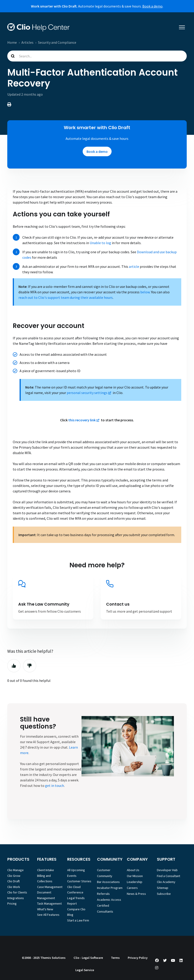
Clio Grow (14, 876)
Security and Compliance (57, 42)
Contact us (118, 604)
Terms (115, 958)
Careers (132, 888)
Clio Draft (14, 881)
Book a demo (152, 6)
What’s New (45, 909)
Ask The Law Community (44, 604)
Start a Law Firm (78, 920)
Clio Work (14, 887)
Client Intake (46, 870)
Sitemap (163, 888)
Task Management (49, 903)
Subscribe (164, 894)
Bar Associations (108, 882)
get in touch (55, 786)
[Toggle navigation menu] (182, 27)
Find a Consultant (168, 876)
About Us (133, 870)
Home (12, 42)
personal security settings (87, 393)
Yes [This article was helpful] (14, 666)
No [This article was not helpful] (30, 666)
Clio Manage (15, 870)
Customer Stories (79, 881)
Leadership (135, 882)
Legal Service (85, 970)
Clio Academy (166, 882)
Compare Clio (76, 909)
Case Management (50, 887)
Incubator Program (110, 888)
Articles (27, 42)
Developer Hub (167, 870)
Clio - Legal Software (88, 958)
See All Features (48, 915)
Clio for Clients (17, 892)
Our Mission (135, 876)
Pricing (12, 903)
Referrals (103, 894)
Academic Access (109, 900)
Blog (70, 915)
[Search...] (97, 56)
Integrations (16, 898)
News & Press (136, 894)
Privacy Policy (138, 958)
